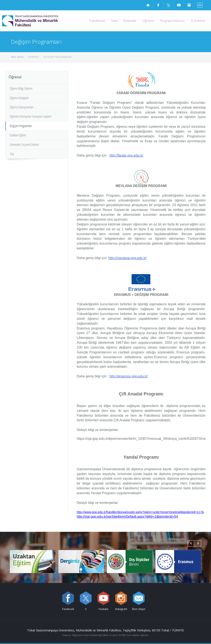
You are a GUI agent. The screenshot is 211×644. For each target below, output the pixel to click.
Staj (12, 154)
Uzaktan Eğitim (18, 135)
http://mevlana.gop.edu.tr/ (127, 258)
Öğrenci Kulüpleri (19, 98)
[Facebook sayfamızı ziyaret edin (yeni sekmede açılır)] (158, 5)
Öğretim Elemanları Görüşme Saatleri (31, 116)
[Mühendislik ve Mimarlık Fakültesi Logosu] (41, 21)
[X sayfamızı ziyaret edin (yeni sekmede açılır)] (169, 5)
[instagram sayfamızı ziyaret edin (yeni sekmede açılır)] (189, 5)
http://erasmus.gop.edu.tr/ (129, 376)
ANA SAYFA (17, 57)
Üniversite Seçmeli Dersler (24, 145)
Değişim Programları (21, 126)
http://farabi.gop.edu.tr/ (126, 155)
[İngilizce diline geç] (199, 5)
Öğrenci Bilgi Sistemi (21, 88)
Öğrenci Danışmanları (22, 107)
